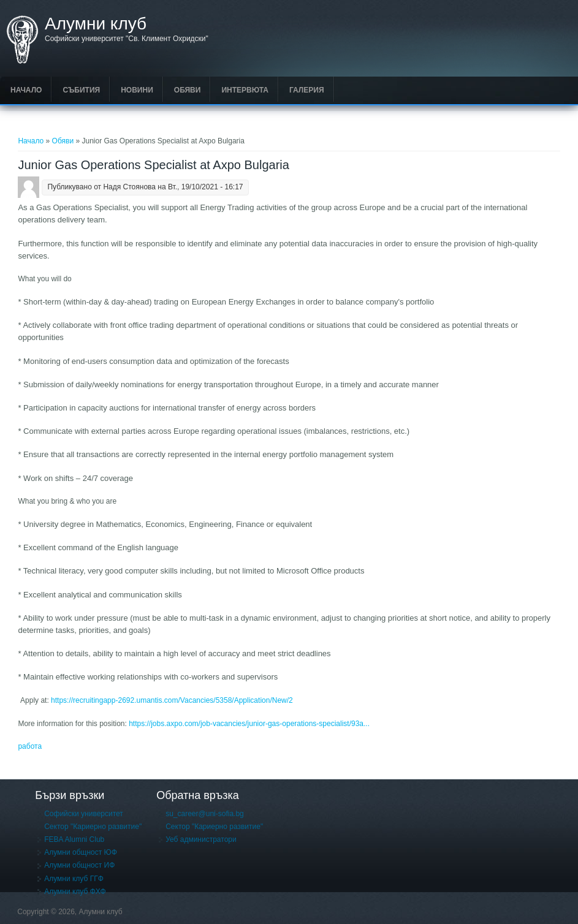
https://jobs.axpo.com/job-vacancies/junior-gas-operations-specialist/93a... (249, 724)
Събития (81, 90)
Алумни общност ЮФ (81, 852)
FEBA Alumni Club (74, 839)
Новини (137, 90)
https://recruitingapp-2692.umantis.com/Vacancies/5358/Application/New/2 (172, 700)
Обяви (188, 90)
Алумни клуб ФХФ (75, 892)
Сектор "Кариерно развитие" (93, 827)
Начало (26, 90)
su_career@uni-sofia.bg (205, 814)
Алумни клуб (96, 24)
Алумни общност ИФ (79, 865)
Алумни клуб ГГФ (74, 879)
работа (30, 746)
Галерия (307, 90)
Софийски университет (84, 814)
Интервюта (245, 90)
